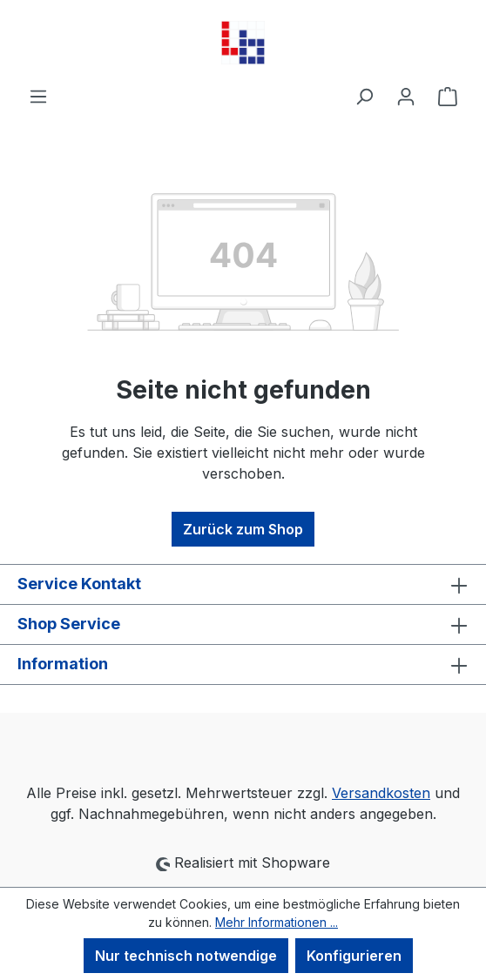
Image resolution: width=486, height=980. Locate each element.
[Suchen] (364, 96)
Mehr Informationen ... (277, 922)
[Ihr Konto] (406, 96)
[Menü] (38, 96)
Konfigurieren (354, 956)
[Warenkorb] (448, 96)
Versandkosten (381, 793)
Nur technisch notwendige (186, 956)
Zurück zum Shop (243, 529)
